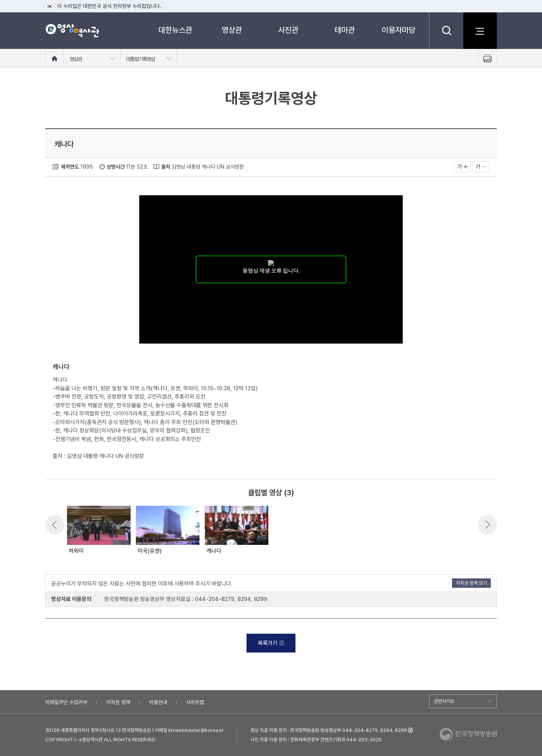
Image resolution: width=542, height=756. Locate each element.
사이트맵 (195, 702)
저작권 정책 (118, 702)
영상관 (232, 30)
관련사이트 (444, 701)
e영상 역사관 (72, 30)
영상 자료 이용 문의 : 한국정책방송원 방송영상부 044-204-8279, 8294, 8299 (329, 730)
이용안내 (158, 702)
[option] (98, 531)
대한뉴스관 (175, 30)
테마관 (345, 30)
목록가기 (271, 643)
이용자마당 (399, 30)
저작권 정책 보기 (471, 583)
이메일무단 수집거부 (66, 702)
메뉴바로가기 (0, 0)
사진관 (288, 30)
